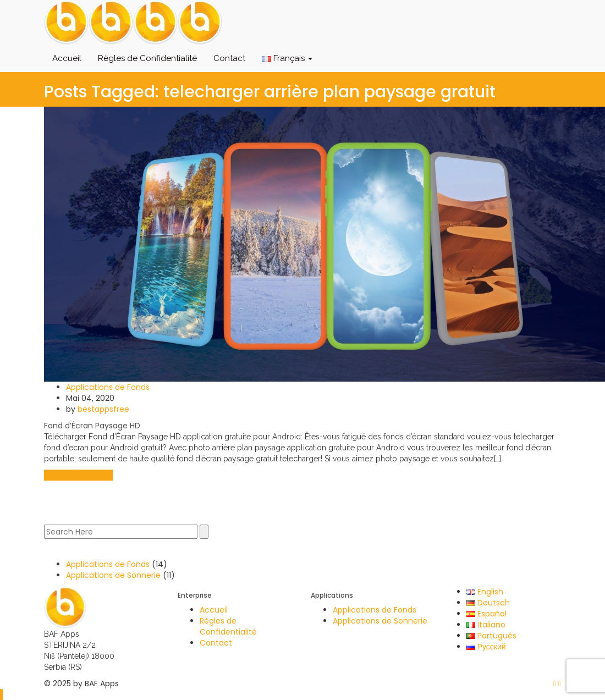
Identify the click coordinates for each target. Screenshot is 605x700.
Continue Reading (78, 475)
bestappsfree (103, 409)
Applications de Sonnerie (113, 575)
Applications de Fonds (108, 387)
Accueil (67, 58)
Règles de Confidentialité (147, 58)
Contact (229, 58)
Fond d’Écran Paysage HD (92, 426)
